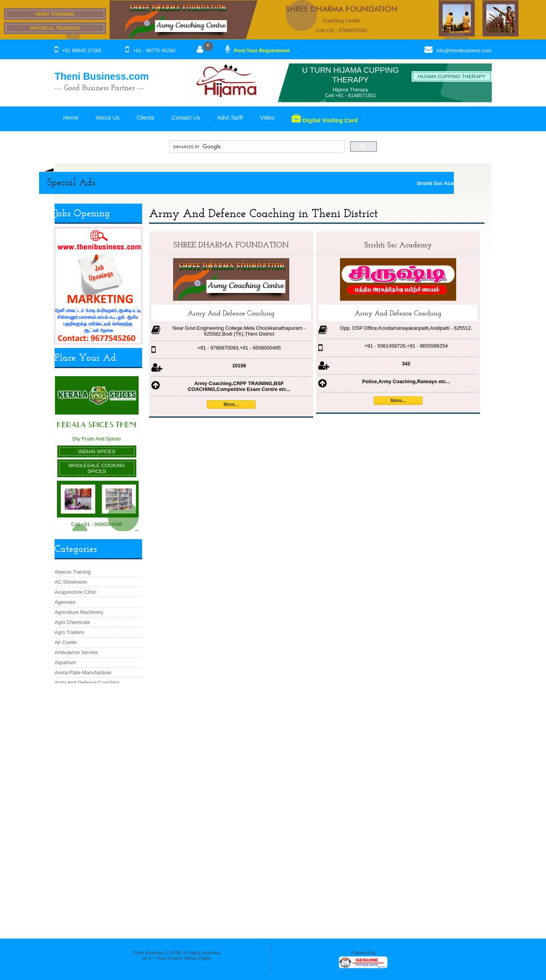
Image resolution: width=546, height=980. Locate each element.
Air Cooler (66, 642)
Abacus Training (73, 572)
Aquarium (65, 662)
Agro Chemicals (72, 622)
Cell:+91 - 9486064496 (97, 524)
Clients (146, 117)
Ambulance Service (76, 652)
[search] (256, 147)
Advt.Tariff (230, 117)
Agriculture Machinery (79, 612)
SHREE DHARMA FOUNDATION (341, 9)
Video (267, 117)
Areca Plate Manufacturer (83, 672)
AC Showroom (71, 582)
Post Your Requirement (262, 51)
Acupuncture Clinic (76, 592)
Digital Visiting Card (325, 119)
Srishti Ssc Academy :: (451, 183)
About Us (108, 117)
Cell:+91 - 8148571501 (350, 95)
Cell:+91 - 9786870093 (341, 30)
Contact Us (186, 117)
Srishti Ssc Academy (398, 245)
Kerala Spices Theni (97, 425)
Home (71, 117)
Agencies (65, 602)
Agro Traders (69, 632)
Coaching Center (342, 21)
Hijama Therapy (350, 90)
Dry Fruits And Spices (97, 439)
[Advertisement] (98, 807)
